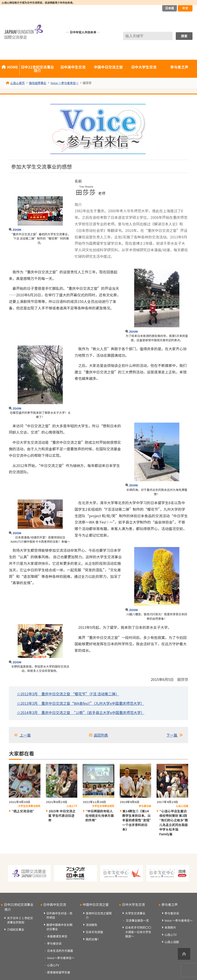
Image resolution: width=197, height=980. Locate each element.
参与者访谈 (54, 943)
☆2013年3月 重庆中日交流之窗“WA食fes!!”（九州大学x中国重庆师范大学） (80, 703)
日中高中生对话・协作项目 (59, 915)
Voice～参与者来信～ (61, 958)
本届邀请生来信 (57, 936)
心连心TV (53, 965)
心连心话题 (172, 942)
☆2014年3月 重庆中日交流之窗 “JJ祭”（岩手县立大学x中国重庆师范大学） (81, 712)
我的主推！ (93, 939)
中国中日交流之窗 (108, 67)
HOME (13, 67)
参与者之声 (170, 904)
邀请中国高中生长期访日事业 (59, 927)
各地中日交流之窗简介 (99, 915)
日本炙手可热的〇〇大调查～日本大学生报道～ (138, 932)
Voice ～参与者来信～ (178, 920)
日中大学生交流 (144, 67)
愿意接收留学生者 (59, 972)
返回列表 (101, 735)
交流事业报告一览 (137, 920)
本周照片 (170, 927)
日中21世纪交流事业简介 (37, 69)
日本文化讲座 (94, 932)
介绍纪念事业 (16, 929)
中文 (185, 8)
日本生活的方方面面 (60, 951)
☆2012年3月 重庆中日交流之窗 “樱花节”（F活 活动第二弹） (68, 694)
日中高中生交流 (73, 67)
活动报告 (91, 925)
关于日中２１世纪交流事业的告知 (20, 920)
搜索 (184, 36)
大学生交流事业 (135, 913)
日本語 (170, 8)
